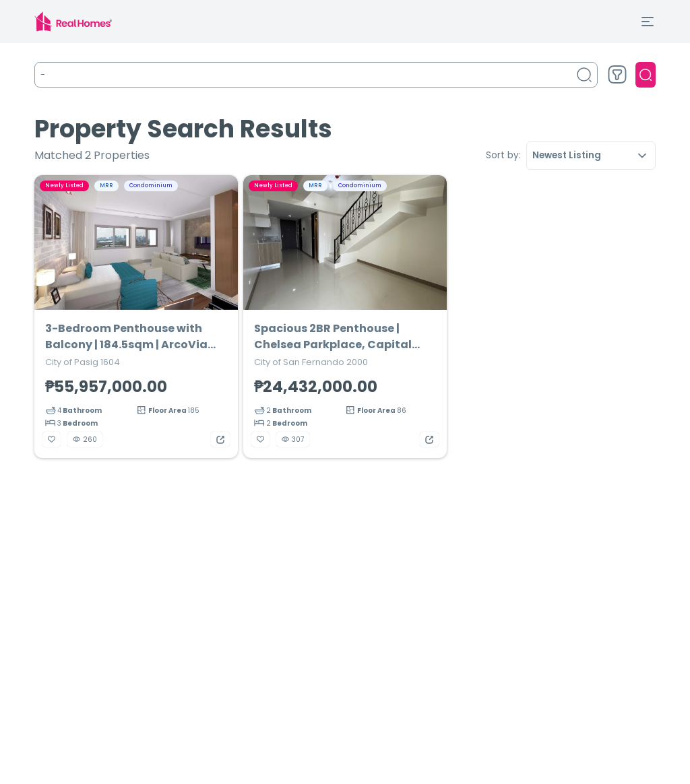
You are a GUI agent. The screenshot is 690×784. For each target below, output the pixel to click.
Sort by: (503, 155)
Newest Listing (591, 155)
